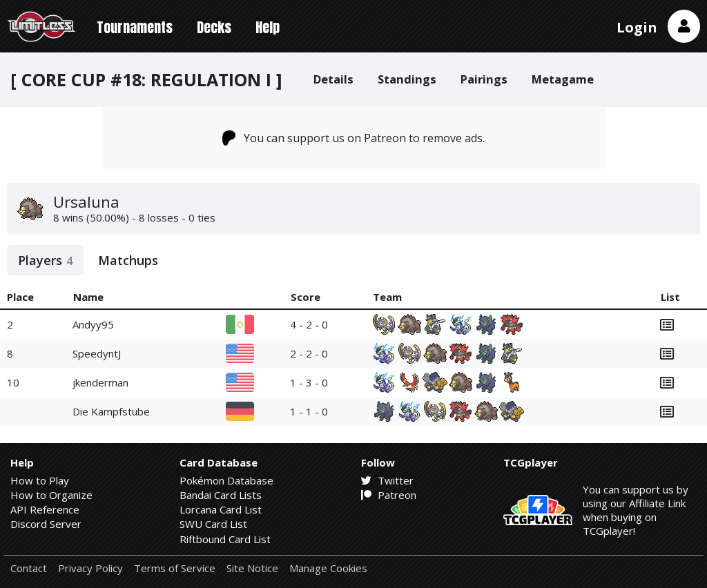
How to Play (40, 480)
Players (45, 260)
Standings (407, 79)
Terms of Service (175, 568)
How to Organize (51, 495)
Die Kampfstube (111, 411)
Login (637, 27)
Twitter (387, 480)
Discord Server (46, 524)
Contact (29, 568)
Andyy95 (93, 324)
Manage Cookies (328, 568)
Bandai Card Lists (221, 495)
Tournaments (135, 27)
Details (333, 79)
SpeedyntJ (97, 353)
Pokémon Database (226, 480)
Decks (214, 27)
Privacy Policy (90, 568)
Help (268, 27)
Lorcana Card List (221, 509)
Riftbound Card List (225, 539)
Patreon (389, 495)
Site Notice (252, 568)
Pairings (484, 79)
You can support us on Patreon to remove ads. (354, 138)
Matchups (128, 260)
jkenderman (100, 382)
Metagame (563, 79)
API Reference (45, 509)
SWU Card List (213, 524)
